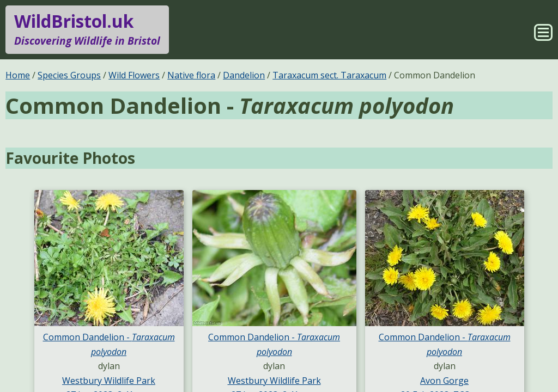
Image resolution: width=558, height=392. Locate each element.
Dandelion (244, 75)
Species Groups (69, 75)
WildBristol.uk (87, 29)
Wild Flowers (134, 75)
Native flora (191, 75)
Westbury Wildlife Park (109, 381)
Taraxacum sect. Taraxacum (329, 75)
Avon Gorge (444, 381)
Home (18, 75)
